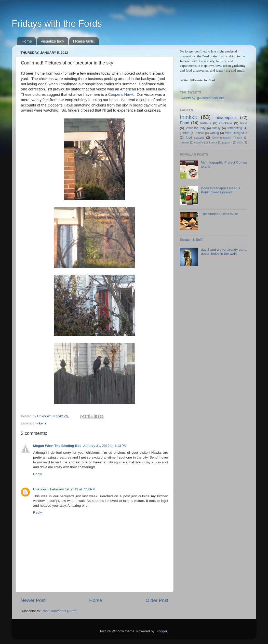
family (217, 128)
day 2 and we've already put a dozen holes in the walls (224, 252)
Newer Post (33, 600)
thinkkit (188, 117)
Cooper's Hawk (121, 95)
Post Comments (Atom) (60, 611)
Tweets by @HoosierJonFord (202, 98)
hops (244, 123)
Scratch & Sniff (191, 240)
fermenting (235, 128)
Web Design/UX (236, 133)
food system (195, 138)
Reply (38, 474)
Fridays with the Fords (57, 24)
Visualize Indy (52, 41)
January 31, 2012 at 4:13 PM (105, 446)
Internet (185, 142)
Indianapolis (225, 117)
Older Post (157, 600)
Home (27, 41)
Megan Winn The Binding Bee (57, 446)
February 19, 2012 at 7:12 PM (73, 489)
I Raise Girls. (84, 41)
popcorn (227, 142)
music (200, 133)
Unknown (41, 489)
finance (213, 142)
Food (185, 123)
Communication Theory (227, 138)
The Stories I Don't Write (219, 214)
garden (185, 133)
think (240, 142)
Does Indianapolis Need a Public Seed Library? (220, 190)
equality (199, 142)
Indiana (206, 123)
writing (214, 133)
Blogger (161, 631)
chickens (40, 423)
